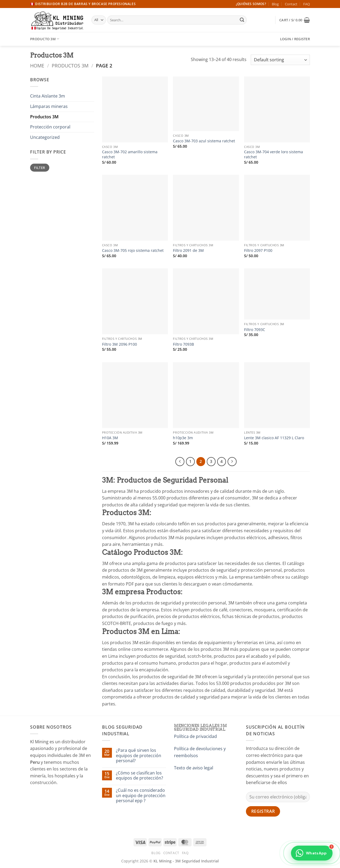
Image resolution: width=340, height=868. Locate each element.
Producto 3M (45, 39)
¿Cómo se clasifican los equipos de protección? (139, 776)
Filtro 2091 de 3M (188, 251)
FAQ (307, 4)
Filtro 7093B (183, 344)
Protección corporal (50, 127)
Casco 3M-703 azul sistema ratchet (204, 141)
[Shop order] (280, 60)
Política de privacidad (195, 736)
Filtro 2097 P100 (258, 251)
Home (37, 65)
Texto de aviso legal (194, 768)
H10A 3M (110, 438)
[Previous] (180, 462)
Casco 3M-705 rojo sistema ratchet (133, 251)
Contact (291, 4)
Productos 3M (70, 65)
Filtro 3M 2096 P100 (120, 344)
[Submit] (242, 20)
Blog (275, 4)
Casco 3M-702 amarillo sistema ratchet (130, 154)
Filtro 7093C (255, 330)
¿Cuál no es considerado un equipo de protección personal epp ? (141, 796)
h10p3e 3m (183, 438)
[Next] (232, 462)
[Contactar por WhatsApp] (312, 854)
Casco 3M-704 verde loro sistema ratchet (274, 154)
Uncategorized (45, 137)
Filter (40, 168)
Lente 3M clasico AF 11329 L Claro (274, 438)
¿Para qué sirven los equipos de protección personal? (139, 756)
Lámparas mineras (49, 106)
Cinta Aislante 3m (48, 96)
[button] (295, 20)
